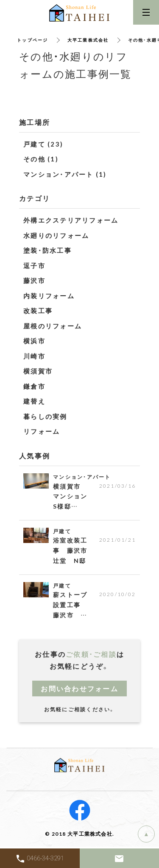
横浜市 (34, 341)
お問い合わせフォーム (79, 688)
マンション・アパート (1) (65, 174)
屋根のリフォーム (53, 326)
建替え (34, 401)
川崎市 (34, 356)
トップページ (33, 40)
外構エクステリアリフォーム (71, 220)
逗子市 (34, 266)
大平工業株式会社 (88, 40)
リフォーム (42, 431)
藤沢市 (34, 280)
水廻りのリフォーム (56, 235)
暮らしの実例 (45, 416)
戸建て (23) (43, 144)
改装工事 (38, 311)
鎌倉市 (34, 386)
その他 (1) (41, 159)
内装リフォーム (49, 296)
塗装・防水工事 (47, 250)
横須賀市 (38, 371)
